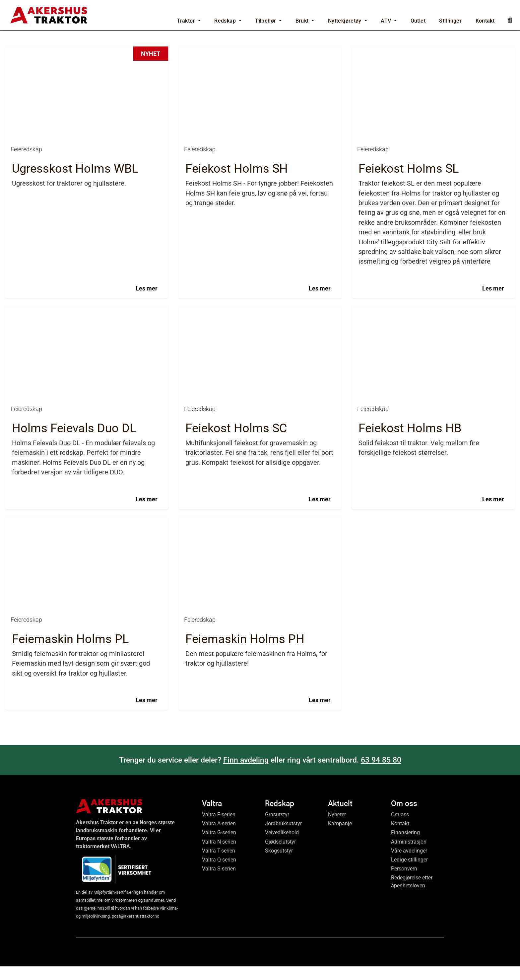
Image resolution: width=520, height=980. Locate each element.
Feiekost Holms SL (409, 372)
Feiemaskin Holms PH (245, 842)
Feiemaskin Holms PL (70, 842)
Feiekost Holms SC (236, 631)
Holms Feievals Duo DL (74, 631)
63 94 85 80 (381, 963)
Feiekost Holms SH (237, 372)
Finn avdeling (246, 963)
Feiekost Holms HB (410, 631)
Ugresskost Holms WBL (75, 372)
